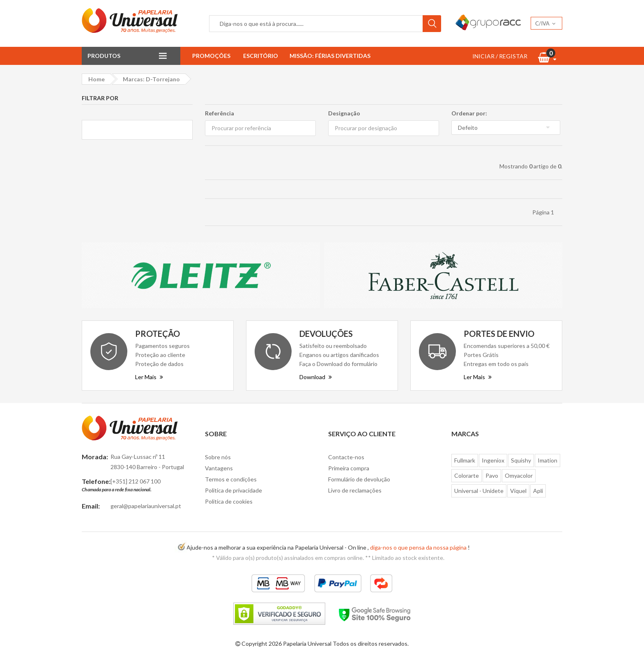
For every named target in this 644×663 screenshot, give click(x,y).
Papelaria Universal (307, 643)
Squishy (521, 460)
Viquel (518, 491)
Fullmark (465, 460)
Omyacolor (519, 475)
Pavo (492, 475)
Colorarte (467, 475)
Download (316, 377)
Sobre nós (218, 457)
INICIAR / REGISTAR (500, 56)
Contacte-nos (346, 457)
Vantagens (219, 468)
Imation (547, 460)
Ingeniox (493, 460)
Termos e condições (231, 479)
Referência (220, 113)
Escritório (261, 56)
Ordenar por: (469, 113)
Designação (344, 113)
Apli (538, 491)
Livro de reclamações (355, 490)
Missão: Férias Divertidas (330, 56)
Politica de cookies (229, 501)
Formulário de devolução (359, 479)
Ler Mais (149, 377)
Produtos (104, 56)
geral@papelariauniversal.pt (146, 506)
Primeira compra (349, 468)
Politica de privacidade (233, 490)
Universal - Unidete (479, 491)
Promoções (211, 56)
